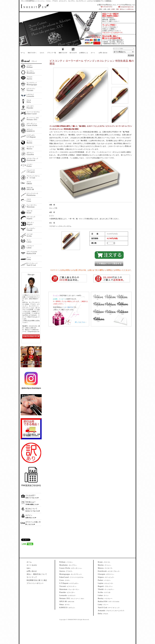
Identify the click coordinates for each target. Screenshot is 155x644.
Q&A (29, 568)
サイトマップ (32, 577)
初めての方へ (32, 53)
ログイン (29, 515)
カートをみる (32, 565)
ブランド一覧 (52, 53)
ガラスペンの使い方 (33, 522)
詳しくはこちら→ (81, 322)
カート (93, 53)
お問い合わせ (103, 53)
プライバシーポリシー (35, 583)
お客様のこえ (84, 53)
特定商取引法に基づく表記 (37, 580)
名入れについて (31, 509)
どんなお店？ (31, 495)
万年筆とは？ (31, 502)
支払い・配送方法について (37, 574)
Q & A (42, 53)
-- (66, 562)
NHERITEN (34, 7)
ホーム (23, 53)
